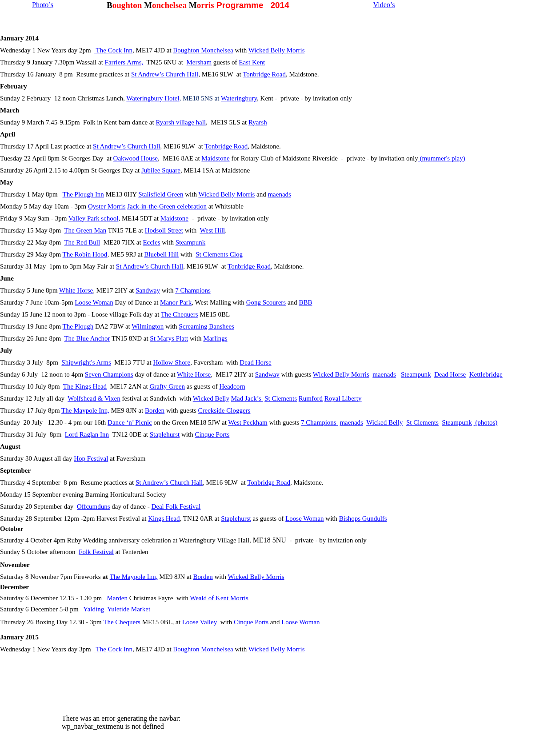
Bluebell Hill (161, 254)
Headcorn (232, 386)
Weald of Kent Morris (219, 598)
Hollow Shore (172, 362)
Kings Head (164, 518)
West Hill (213, 230)
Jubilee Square (161, 170)
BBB (305, 302)
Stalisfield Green (161, 194)
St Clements (281, 398)
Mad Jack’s (247, 398)
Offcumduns (94, 506)
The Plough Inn (83, 194)
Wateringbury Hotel (153, 98)
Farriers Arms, (124, 62)
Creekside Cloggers (224, 410)
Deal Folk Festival (176, 506)
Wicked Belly (211, 398)
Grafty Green (167, 386)
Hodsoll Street (164, 230)
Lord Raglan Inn (87, 434)
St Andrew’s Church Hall (165, 74)
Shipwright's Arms (86, 362)
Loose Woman (94, 302)
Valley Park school (93, 218)
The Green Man (85, 230)
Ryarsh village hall (181, 122)
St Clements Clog (219, 254)
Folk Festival (96, 552)
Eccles (151, 242)
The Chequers (180, 314)
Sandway (148, 290)
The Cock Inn (113, 50)
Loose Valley (200, 622)
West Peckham (248, 422)
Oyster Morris (107, 206)
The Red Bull (82, 242)
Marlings (215, 338)
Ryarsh (258, 122)
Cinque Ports (212, 434)
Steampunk (191, 242)
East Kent (252, 62)
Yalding (93, 609)
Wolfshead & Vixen (94, 398)
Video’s (384, 5)
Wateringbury (239, 98)
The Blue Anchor (87, 338)
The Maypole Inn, (85, 410)
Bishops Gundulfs (363, 518)
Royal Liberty (343, 398)
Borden (155, 410)
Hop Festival (91, 458)
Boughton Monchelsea (203, 50)
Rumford (311, 398)
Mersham (199, 62)
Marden (117, 598)
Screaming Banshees (206, 326)
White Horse (76, 290)
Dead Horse (255, 362)
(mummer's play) (442, 158)
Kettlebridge (486, 374)
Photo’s (43, 5)
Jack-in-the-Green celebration (167, 206)
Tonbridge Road (264, 74)
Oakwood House (136, 158)
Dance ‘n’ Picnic (130, 422)
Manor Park (176, 302)
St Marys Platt (169, 338)
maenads (279, 194)
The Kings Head (85, 386)
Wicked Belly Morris (277, 50)
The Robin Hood (85, 254)
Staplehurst (165, 434)
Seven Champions (109, 374)
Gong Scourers (266, 302)
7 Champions (193, 290)
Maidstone (215, 158)
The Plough (78, 326)
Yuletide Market (129, 609)
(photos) (486, 422)
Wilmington (148, 326)
